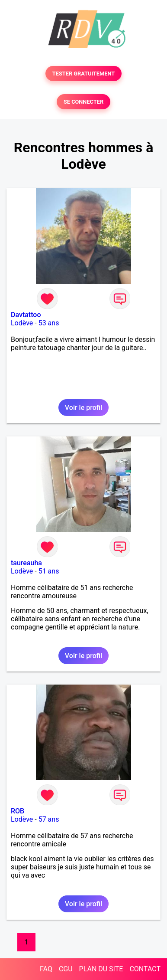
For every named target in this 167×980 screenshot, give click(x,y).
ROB (18, 811)
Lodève (22, 323)
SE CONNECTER (83, 102)
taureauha (26, 563)
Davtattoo (26, 315)
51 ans (49, 571)
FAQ (46, 969)
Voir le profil (83, 408)
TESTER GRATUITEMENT (84, 74)
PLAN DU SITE (101, 969)
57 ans (49, 819)
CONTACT (145, 969)
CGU (66, 969)
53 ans (49, 323)
